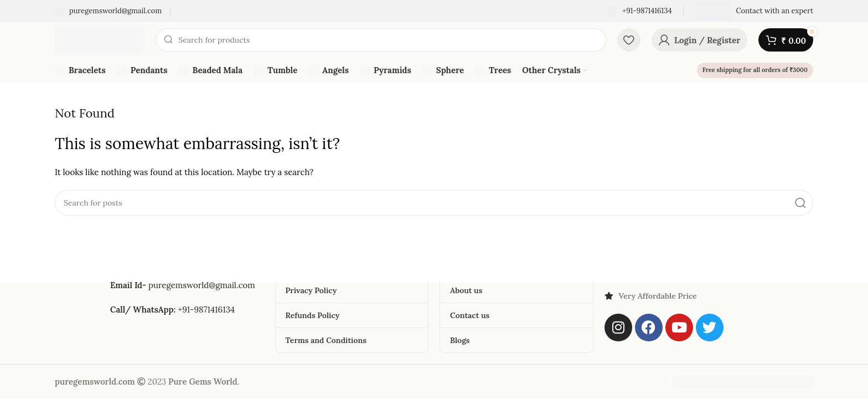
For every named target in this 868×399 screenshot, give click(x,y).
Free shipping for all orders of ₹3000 (755, 70)
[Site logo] (100, 39)
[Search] (381, 40)
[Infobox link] (108, 11)
